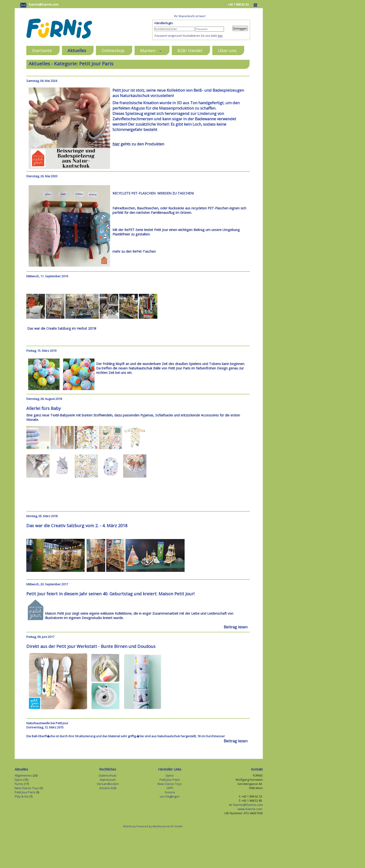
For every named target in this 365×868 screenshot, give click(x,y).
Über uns (227, 50)
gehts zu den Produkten (138, 144)
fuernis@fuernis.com (44, 4)
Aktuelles (77, 50)
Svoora (170, 792)
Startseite (42, 50)
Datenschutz (108, 775)
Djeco (19, 780)
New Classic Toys (27, 788)
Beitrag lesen (236, 627)
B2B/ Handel (190, 50)
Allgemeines (23, 775)
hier (220, 36)
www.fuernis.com (250, 809)
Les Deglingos (170, 796)
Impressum (108, 780)
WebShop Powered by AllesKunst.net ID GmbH (153, 826)
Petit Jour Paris (25, 792)
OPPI (170, 788)
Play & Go (22, 796)
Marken (151, 50)
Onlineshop (113, 50)
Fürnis (19, 784)
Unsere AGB (108, 788)
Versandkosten (108, 784)
